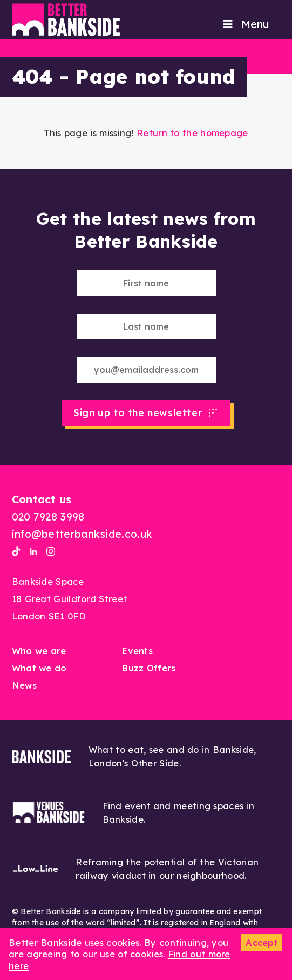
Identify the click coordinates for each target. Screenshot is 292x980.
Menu (245, 24)
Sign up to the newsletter (138, 413)
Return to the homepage (192, 133)
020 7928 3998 (48, 516)
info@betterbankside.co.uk (82, 534)
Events (137, 651)
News (24, 685)
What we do (39, 668)
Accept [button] (262, 942)
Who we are (39, 651)
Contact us (42, 499)
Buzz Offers (148, 668)
